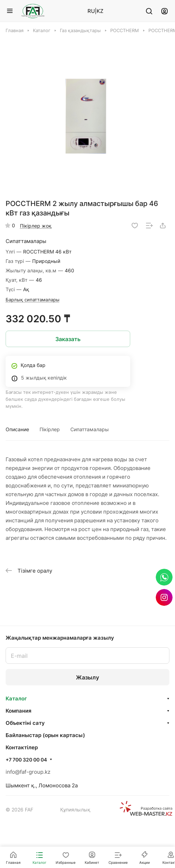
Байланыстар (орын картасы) (45, 735)
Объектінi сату (25, 723)
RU (91, 11)
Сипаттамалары (90, 429)
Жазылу (87, 677)
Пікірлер (50, 429)
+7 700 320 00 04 (26, 760)
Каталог (16, 698)
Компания (19, 711)
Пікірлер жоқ (36, 226)
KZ (100, 11)
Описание (17, 429)
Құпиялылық (75, 810)
